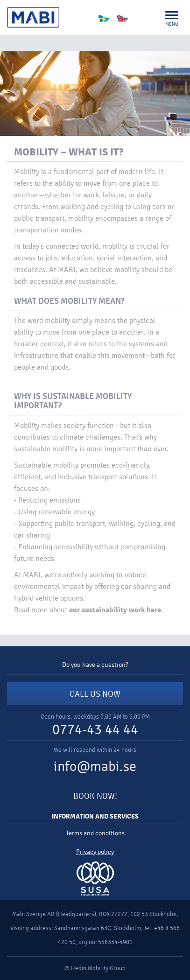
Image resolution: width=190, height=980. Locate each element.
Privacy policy (95, 852)
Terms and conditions (95, 833)
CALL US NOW (95, 694)
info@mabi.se (95, 766)
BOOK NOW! (95, 796)
